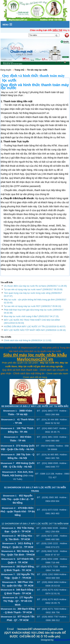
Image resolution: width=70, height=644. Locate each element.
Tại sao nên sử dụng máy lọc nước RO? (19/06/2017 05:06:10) (32, 306)
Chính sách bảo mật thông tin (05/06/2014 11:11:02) (28, 340)
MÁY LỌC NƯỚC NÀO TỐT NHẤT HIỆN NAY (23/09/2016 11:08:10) (35, 330)
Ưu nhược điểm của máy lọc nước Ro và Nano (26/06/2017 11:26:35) (35, 286)
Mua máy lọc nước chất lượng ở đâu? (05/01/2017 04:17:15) (31, 316)
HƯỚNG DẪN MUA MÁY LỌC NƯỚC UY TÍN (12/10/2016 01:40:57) (35, 327)
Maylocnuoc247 (62, 640)
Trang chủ (19, 70)
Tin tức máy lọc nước (37, 70)
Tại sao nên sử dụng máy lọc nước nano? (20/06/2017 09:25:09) (33, 290)
